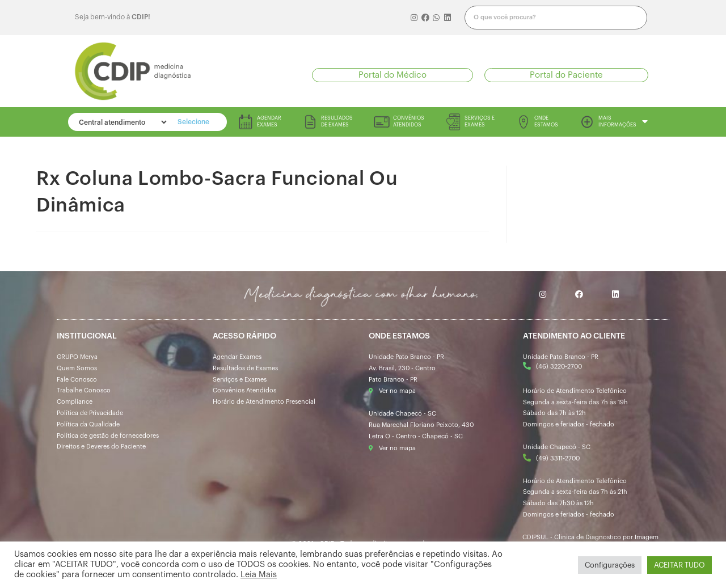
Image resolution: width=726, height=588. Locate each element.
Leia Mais (259, 575)
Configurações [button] (610, 565)
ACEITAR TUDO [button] (679, 565)
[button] (392, 75)
